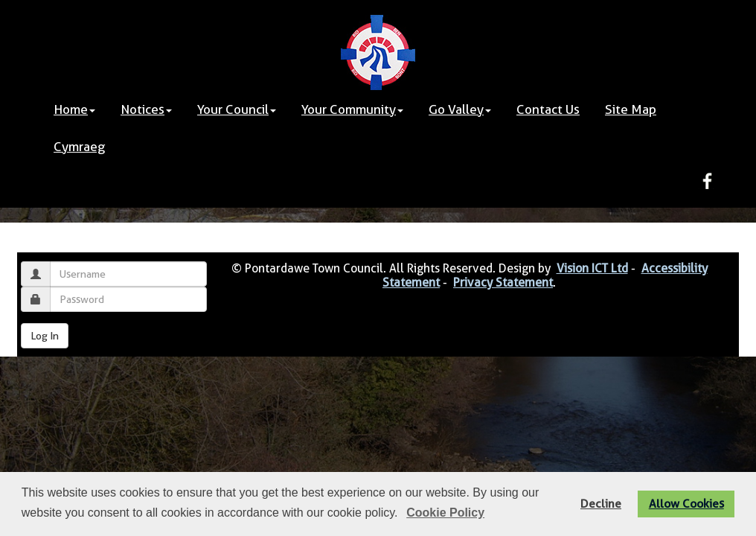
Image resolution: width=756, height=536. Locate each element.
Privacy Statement (503, 283)
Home (74, 109)
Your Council (237, 109)
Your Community (352, 109)
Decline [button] (601, 504)
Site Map (631, 109)
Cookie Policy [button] (445, 513)
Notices (146, 109)
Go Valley (460, 109)
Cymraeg (79, 147)
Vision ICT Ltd (592, 268)
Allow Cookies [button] (686, 504)
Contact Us (548, 109)
